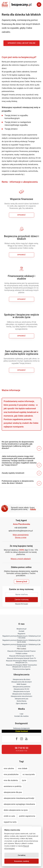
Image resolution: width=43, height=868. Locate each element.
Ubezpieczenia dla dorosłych (21, 682)
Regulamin (21, 634)
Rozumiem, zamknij (22, 861)
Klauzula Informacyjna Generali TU (21, 656)
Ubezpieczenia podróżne (21, 687)
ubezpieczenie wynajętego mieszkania (19, 804)
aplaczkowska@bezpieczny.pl (21, 531)
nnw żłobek (23, 768)
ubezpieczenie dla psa (13, 792)
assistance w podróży (13, 786)
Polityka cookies (21, 654)
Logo (21, 714)
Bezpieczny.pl (21, 629)
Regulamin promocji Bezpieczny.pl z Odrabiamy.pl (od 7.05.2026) (21, 637)
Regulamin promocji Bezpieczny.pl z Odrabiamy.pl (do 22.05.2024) (21, 645)
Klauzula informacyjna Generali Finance (21, 651)
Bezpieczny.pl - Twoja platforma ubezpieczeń (17, 5)
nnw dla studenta (11, 780)
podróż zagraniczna (27, 816)
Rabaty (33, 509)
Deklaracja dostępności (21, 728)
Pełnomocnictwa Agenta (21, 669)
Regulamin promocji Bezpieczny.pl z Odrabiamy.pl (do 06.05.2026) (21, 641)
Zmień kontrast (22, 731)
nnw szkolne (9, 768)
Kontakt (21, 631)
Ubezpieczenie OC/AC (21, 689)
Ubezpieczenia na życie (21, 692)
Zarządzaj (22, 855)
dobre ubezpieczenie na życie (16, 810)
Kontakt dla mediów (22, 716)
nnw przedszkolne (11, 774)
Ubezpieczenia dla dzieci (21, 680)
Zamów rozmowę (21, 600)
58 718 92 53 (21, 748)
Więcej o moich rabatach (21, 559)
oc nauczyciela (29, 774)
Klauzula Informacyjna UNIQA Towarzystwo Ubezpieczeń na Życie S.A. (21, 666)
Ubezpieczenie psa (21, 699)
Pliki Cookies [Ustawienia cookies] (22, 649)
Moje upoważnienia (21, 535)
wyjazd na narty (10, 822)
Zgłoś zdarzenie (21, 704)
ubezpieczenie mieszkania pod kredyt (19, 798)
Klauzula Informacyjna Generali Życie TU (21, 658)
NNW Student (21, 684)
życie (24, 780)
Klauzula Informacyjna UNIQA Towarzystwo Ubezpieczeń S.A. (21, 662)
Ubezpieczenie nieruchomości (22, 696)
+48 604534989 (21, 528)
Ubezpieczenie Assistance (21, 694)
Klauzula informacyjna (22, 604)
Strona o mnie (21, 537)
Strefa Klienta (22, 701)
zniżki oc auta (9, 816)
